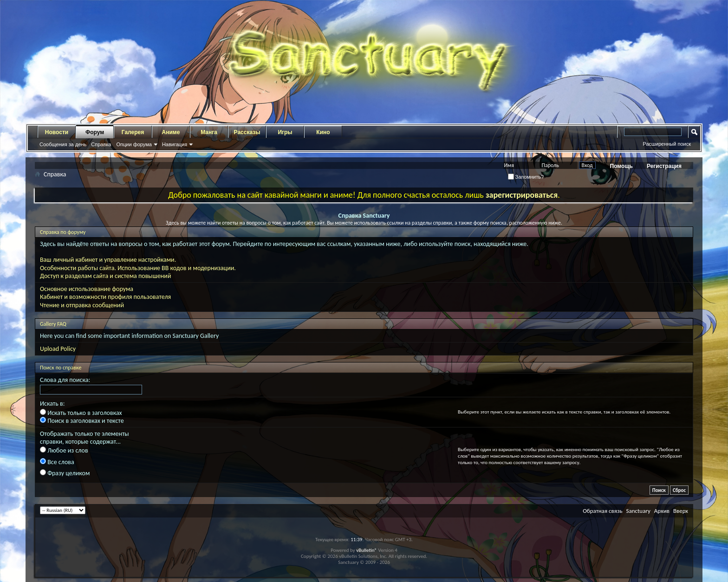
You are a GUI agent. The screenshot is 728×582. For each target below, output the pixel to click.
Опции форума (134, 144)
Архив (662, 511)
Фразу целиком (65, 473)
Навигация (175, 144)
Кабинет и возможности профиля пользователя (105, 297)
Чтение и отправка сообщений (82, 305)
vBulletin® (367, 550)
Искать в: (52, 404)
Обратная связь (602, 511)
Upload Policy (58, 349)
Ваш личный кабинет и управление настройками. (108, 260)
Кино (323, 132)
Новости (57, 132)
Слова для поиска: (65, 380)
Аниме (171, 132)
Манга (209, 132)
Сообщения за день (63, 144)
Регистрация (664, 166)
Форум (95, 132)
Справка (101, 144)
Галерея (133, 132)
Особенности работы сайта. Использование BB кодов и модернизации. (138, 268)
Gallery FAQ (53, 324)
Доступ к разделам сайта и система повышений (105, 276)
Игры (285, 132)
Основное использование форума (87, 289)
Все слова (57, 462)
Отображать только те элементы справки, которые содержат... (84, 438)
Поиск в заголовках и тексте (82, 421)
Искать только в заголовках (81, 413)
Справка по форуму (63, 232)
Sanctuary (638, 511)
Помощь (621, 166)
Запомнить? (526, 177)
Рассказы (247, 132)
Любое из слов (64, 450)
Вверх (681, 511)
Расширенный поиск (667, 144)
